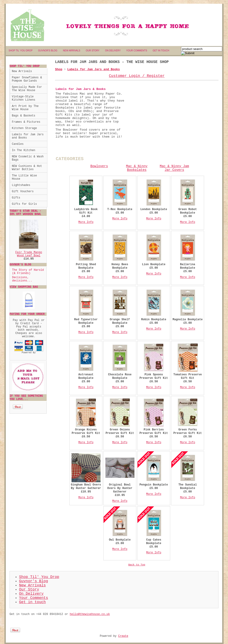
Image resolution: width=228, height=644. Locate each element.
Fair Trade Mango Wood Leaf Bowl (29, 254)
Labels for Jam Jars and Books (28, 136)
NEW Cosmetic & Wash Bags (28, 158)
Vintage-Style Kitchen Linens (24, 98)
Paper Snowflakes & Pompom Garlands (27, 79)
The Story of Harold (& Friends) (28, 272)
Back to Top (137, 565)
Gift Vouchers (23, 192)
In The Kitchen (24, 150)
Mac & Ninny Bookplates (137, 168)
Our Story (29, 590)
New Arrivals (22, 71)
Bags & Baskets (24, 116)
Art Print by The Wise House (25, 108)
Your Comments (34, 598)
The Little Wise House (24, 177)
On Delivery (31, 594)
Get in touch (32, 602)
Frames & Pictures (26, 122)
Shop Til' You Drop (39, 577)
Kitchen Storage (24, 128)
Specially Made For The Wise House (27, 89)
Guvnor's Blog (34, 581)
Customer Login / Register (137, 76)
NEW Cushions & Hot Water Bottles (27, 168)
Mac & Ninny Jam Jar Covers (174, 168)
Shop (59, 69)
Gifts (16, 198)
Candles (18, 144)
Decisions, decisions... (22, 279)
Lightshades (21, 185)
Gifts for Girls (24, 204)
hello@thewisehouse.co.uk (90, 614)
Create (123, 636)
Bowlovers (99, 166)
